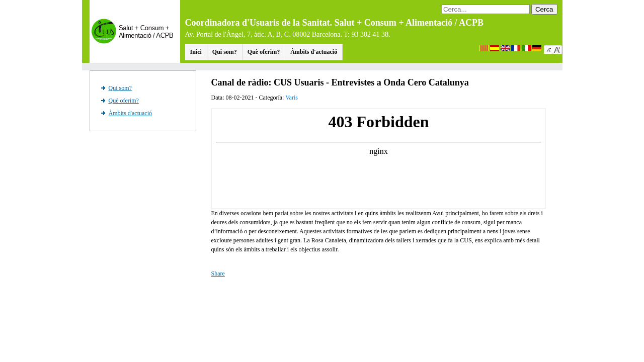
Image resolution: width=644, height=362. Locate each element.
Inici (196, 52)
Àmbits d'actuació (314, 52)
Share (218, 274)
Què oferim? (264, 52)
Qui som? (225, 52)
